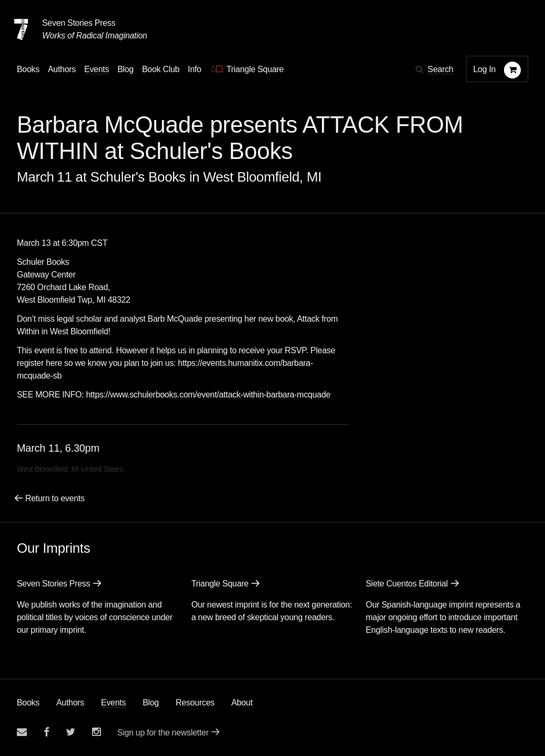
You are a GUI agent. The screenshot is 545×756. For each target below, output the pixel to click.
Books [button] (28, 69)
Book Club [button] (161, 69)
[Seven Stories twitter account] (70, 732)
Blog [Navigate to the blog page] (125, 69)
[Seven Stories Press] (21, 29)
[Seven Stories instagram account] (96, 732)
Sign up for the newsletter (163, 733)
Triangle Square (220, 584)
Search (441, 69)
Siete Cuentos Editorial (407, 584)
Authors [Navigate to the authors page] (62, 69)
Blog (151, 703)
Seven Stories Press (79, 23)
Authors (70, 703)
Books (28, 703)
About (242, 703)
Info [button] (195, 69)
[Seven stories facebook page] (47, 732)
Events (113, 703)
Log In (485, 69)
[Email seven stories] (22, 732)
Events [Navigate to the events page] (97, 69)
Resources (195, 703)
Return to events (55, 498)
